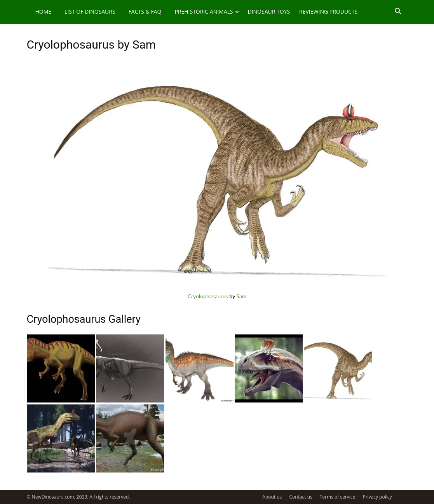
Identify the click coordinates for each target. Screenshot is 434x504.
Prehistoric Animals (207, 11)
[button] (398, 12)
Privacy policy (377, 497)
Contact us (301, 497)
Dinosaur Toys (269, 11)
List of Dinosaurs (90, 11)
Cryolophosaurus (208, 296)
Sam (241, 296)
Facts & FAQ (145, 11)
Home (44, 11)
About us (272, 497)
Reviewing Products (328, 11)
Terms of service (337, 497)
